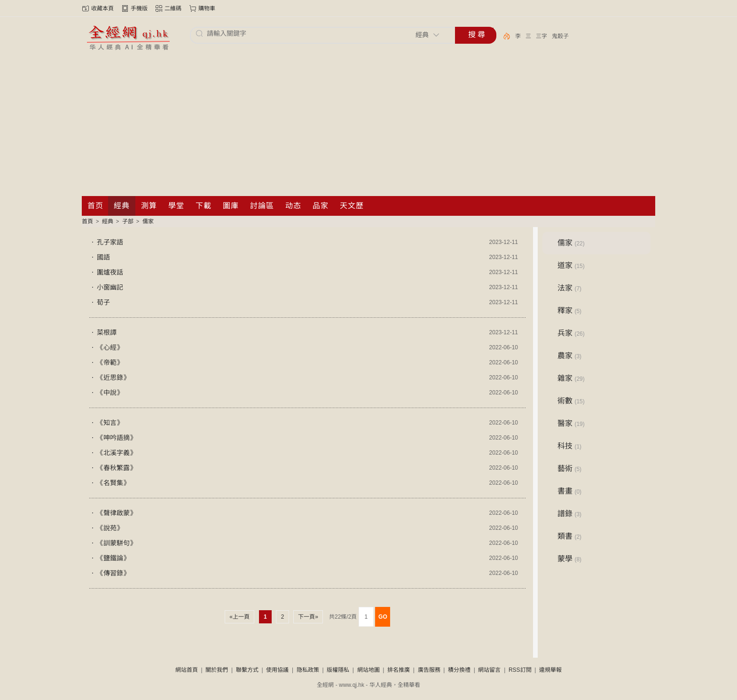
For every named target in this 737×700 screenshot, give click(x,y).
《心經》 (110, 347)
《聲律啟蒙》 (117, 513)
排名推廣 (399, 670)
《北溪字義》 (117, 453)
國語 (103, 257)
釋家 (569, 311)
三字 (541, 36)
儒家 (148, 221)
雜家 (571, 378)
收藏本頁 (102, 8)
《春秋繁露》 (117, 468)
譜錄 (569, 514)
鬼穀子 (560, 36)
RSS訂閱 (520, 670)
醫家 (571, 423)
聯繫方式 (247, 670)
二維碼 (173, 8)
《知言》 (110, 423)
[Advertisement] (368, 126)
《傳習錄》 (113, 573)
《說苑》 (110, 528)
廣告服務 (429, 670)
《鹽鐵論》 (113, 558)
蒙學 (569, 559)
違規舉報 (550, 670)
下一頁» (308, 617)
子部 (128, 221)
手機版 (139, 8)
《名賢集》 (113, 483)
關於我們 (217, 670)
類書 (569, 536)
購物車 (207, 8)
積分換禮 (459, 670)
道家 (571, 265)
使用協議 (277, 670)
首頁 (87, 221)
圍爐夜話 (110, 272)
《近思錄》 (113, 378)
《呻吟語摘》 (117, 438)
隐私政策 (308, 670)
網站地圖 (368, 670)
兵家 (571, 333)
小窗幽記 (110, 287)
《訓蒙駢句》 (117, 543)
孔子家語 (110, 242)
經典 (108, 221)
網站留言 (489, 670)
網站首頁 (187, 670)
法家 (569, 288)
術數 (571, 401)
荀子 (103, 302)
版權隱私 (338, 670)
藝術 (569, 468)
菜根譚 (107, 332)
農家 (569, 356)
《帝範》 (110, 362)
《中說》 (110, 393)
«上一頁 (239, 617)
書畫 (569, 491)
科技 (569, 446)
